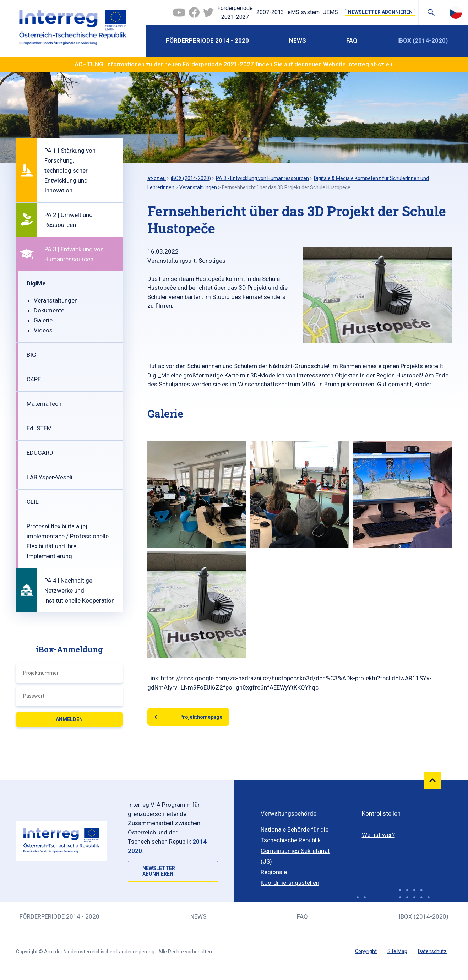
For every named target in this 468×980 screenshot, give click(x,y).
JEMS (331, 12)
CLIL (33, 502)
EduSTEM (39, 428)
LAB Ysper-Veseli (50, 477)
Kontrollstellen (381, 813)
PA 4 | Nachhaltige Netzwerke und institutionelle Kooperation (80, 590)
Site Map (397, 951)
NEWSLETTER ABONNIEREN (380, 12)
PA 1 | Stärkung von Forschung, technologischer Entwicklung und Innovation (70, 170)
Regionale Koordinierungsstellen (290, 877)
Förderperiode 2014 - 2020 (207, 40)
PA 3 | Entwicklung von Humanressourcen (74, 254)
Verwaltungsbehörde (289, 813)
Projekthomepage (201, 717)
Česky (456, 12)
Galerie (43, 320)
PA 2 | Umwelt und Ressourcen (69, 220)
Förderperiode (235, 13)
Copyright (366, 951)
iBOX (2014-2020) (423, 40)
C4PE (34, 379)
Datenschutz (432, 951)
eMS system (304, 12)
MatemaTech (44, 404)
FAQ (352, 40)
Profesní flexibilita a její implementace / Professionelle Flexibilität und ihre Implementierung (68, 541)
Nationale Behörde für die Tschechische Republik (295, 835)
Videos (43, 330)
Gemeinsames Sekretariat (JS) (295, 856)
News (298, 40)
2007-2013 (270, 12)
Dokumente (49, 310)
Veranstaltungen (56, 300)
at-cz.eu (157, 178)
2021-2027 (239, 64)
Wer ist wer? (378, 835)
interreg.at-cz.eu (370, 64)
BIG (31, 355)
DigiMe (36, 283)
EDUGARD (40, 453)
